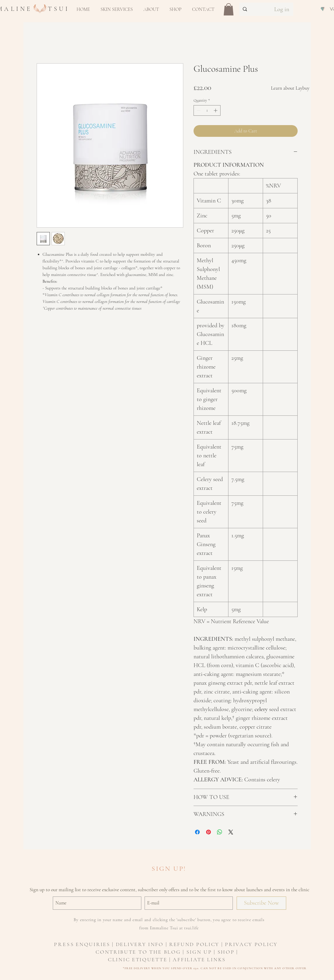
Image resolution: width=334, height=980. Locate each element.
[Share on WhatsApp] (220, 832)
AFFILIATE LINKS (199, 959)
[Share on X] (231, 832)
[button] (117, 9)
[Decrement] (198, 110)
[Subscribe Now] (261, 903)
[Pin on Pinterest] (208, 832)
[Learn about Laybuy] (290, 88)
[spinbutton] (207, 110)
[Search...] (252, 9)
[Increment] (216, 110)
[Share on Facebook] (197, 832)
